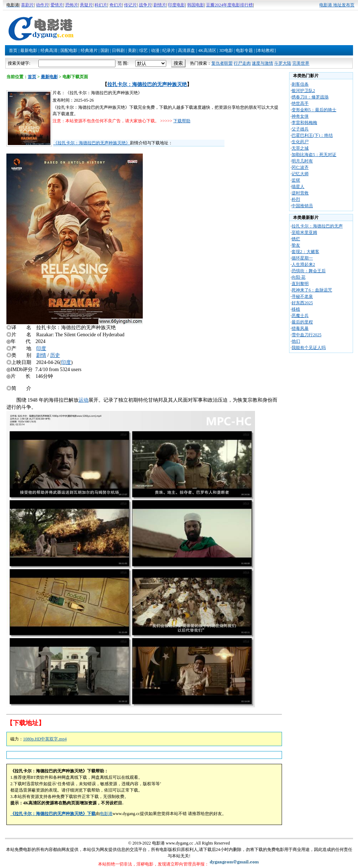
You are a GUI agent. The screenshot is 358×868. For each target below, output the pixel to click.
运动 (83, 400)
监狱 (296, 180)
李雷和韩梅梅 (304, 123)
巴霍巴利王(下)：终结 (312, 135)
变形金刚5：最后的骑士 (314, 110)
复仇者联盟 (222, 63)
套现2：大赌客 (305, 252)
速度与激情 (262, 63)
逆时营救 (300, 193)
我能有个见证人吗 (309, 348)
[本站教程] (266, 50)
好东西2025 (302, 303)
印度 (41, 349)
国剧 (105, 50)
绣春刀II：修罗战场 (310, 97)
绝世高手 (300, 103)
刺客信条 (300, 84)
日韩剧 (118, 50)
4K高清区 (207, 50)
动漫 (155, 50)
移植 (296, 309)
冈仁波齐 (300, 167)
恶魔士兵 (300, 316)
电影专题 (244, 50)
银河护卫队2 (303, 91)
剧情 (41, 355)
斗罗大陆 (283, 63)
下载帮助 (182, 121)
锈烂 (296, 239)
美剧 (132, 50)
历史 (55, 355)
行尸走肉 (242, 63)
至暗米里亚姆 (304, 232)
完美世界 (301, 63)
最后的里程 (302, 322)
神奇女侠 (300, 116)
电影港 (106, 814)
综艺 (143, 50)
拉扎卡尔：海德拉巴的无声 (317, 226)
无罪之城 (300, 148)
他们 (296, 341)
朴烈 (296, 199)
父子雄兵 (300, 129)
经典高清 (49, 50)
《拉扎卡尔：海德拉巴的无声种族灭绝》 (92, 143)
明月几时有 (302, 161)
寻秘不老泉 (302, 296)
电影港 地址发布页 (337, 5)
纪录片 (169, 50)
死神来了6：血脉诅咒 (312, 290)
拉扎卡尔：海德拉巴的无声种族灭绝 (147, 84)
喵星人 (298, 187)
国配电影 (69, 50)
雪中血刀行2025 (307, 335)
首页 (13, 50)
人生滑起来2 (303, 264)
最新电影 (29, 50)
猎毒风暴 (300, 328)
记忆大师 (300, 174)
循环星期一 (302, 258)
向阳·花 (299, 277)
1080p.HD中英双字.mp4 (45, 739)
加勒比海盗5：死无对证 (314, 155)
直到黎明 (300, 284)
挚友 (296, 245)
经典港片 (89, 50)
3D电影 (226, 50)
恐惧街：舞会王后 (309, 271)
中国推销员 (302, 206)
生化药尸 (300, 142)
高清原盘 (186, 50)
